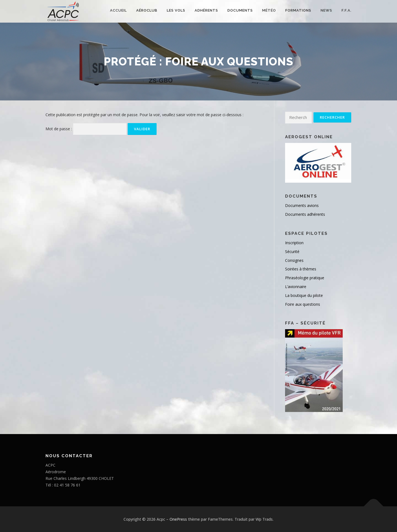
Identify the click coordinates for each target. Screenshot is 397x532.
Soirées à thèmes (301, 269)
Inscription (294, 243)
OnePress (178, 519)
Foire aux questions (303, 304)
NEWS (326, 10)
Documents (240, 10)
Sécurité (292, 252)
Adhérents (206, 10)
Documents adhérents (305, 214)
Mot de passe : (86, 129)
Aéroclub (147, 10)
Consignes (294, 260)
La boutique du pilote (304, 295)
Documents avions (302, 205)
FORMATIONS (298, 10)
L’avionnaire (296, 287)
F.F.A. (347, 10)
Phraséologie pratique (305, 278)
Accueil (118, 10)
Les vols (176, 10)
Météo (269, 10)
